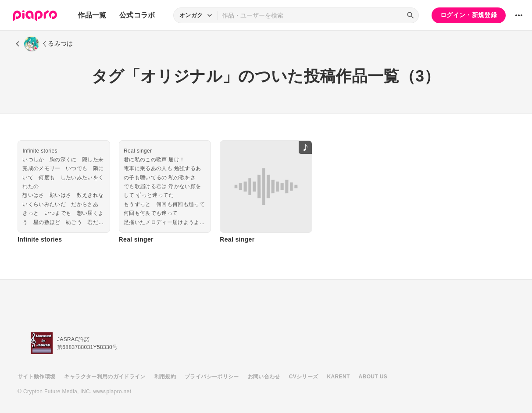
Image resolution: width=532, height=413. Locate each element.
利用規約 (165, 377)
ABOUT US (373, 377)
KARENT (339, 377)
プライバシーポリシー (212, 377)
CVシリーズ (304, 377)
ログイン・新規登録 (469, 15)
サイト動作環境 (36, 377)
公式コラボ (137, 15)
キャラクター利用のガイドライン (105, 377)
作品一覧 (92, 15)
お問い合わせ (264, 377)
